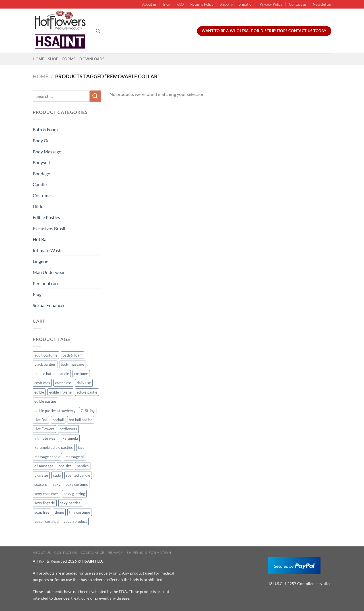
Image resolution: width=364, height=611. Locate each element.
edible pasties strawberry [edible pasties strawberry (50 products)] (55, 411)
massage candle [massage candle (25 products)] (47, 457)
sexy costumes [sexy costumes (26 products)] (46, 494)
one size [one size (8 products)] (65, 466)
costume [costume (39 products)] (81, 374)
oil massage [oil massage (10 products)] (44, 466)
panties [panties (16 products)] (83, 466)
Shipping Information (237, 4)
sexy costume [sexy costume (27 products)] (77, 484)
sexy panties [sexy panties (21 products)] (70, 503)
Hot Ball (41, 239)
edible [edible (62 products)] (39, 392)
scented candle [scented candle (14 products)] (78, 475)
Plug (37, 294)
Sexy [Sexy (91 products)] (57, 484)
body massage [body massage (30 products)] (73, 364)
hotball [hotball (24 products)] (58, 420)
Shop (53, 59)
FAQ (180, 4)
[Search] (98, 31)
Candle (40, 184)
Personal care (46, 283)
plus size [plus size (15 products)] (41, 475)
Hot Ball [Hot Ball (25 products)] (41, 420)
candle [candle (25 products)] (64, 374)
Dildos (39, 206)
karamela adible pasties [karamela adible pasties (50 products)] (54, 447)
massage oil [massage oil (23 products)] (75, 457)
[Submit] (95, 96)
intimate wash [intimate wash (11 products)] (46, 438)
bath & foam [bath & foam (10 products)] (73, 355)
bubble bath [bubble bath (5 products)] (44, 374)
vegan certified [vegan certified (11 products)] (46, 521)
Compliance (92, 553)
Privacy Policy (271, 4)
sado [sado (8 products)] (57, 475)
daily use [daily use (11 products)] (84, 383)
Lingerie (41, 261)
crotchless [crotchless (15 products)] (63, 383)
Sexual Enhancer (49, 305)
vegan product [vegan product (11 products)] (75, 521)
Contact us (298, 4)
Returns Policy (202, 4)
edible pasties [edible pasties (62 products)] (45, 401)
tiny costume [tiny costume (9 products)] (80, 512)
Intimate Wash (47, 250)
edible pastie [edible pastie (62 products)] (87, 392)
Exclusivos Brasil (49, 228)
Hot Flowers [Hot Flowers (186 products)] (44, 429)
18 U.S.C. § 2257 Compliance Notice (300, 584)
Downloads (92, 59)
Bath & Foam (45, 129)
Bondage (41, 173)
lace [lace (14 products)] (81, 447)
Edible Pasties (46, 217)
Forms (69, 59)
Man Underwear (49, 272)
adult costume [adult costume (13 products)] (46, 355)
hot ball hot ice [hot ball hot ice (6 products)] (81, 420)
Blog (167, 4)
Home (38, 59)
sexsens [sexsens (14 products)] (41, 484)
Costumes (43, 195)
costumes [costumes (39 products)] (42, 383)
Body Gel (42, 140)
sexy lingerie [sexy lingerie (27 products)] (45, 503)
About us (149, 4)
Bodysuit (42, 162)
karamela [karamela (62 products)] (70, 438)
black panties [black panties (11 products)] (45, 364)
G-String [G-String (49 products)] (88, 411)
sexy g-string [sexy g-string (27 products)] (74, 494)
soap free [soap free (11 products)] (42, 512)
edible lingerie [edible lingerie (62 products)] (60, 392)
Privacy (115, 553)
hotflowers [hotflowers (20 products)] (68, 429)
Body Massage (47, 152)
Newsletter (322, 4)
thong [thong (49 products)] (59, 512)
